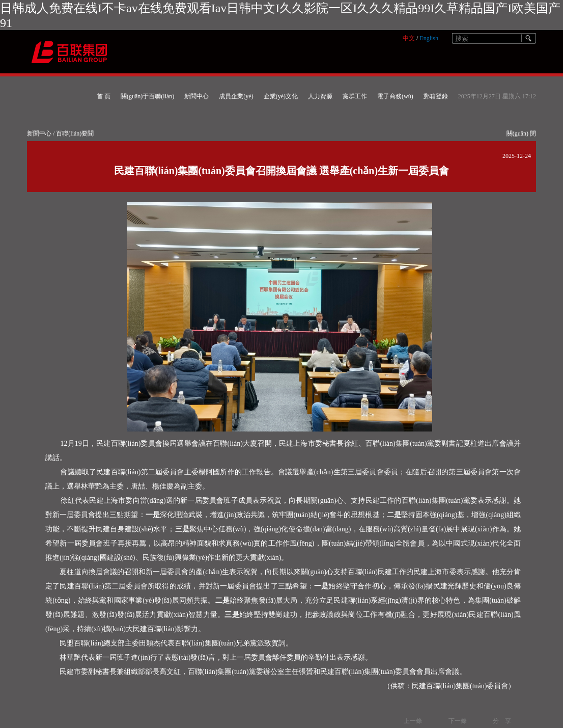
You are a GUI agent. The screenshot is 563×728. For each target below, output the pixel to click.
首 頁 (104, 96)
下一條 (458, 721)
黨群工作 (355, 96)
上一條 (413, 721)
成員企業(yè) (236, 96)
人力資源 (320, 96)
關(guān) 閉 (521, 133)
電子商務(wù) (395, 96)
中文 (409, 38)
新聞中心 (196, 96)
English (429, 38)
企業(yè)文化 (281, 96)
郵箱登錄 (436, 96)
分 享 (502, 721)
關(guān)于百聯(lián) (147, 96)
